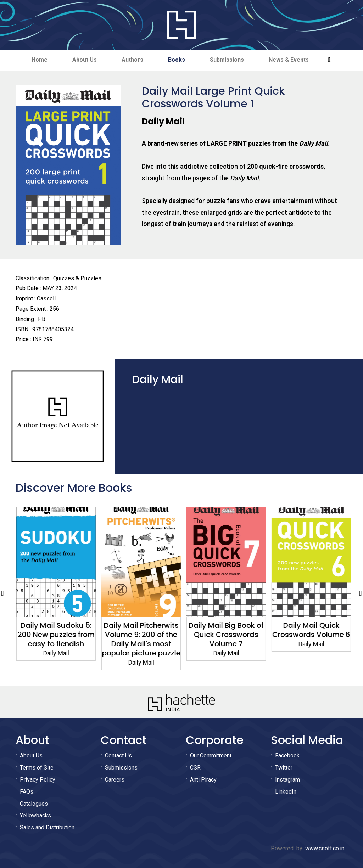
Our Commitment (211, 756)
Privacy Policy (38, 780)
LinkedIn (286, 792)
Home (40, 60)
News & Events (289, 60)
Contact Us (118, 756)
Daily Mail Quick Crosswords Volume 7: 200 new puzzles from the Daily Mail (54, 639)
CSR (195, 768)
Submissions (227, 60)
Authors (132, 60)
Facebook (287, 756)
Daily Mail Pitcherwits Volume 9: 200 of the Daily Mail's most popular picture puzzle (224, 639)
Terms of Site (37, 768)
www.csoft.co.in (325, 848)
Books (177, 60)
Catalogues (34, 804)
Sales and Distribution (47, 827)
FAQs (27, 792)
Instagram (287, 780)
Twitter (284, 768)
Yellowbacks (35, 815)
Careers (115, 780)
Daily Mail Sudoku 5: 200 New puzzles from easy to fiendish (139, 635)
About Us (85, 60)
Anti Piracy (203, 780)
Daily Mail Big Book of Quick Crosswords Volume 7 (309, 635)
